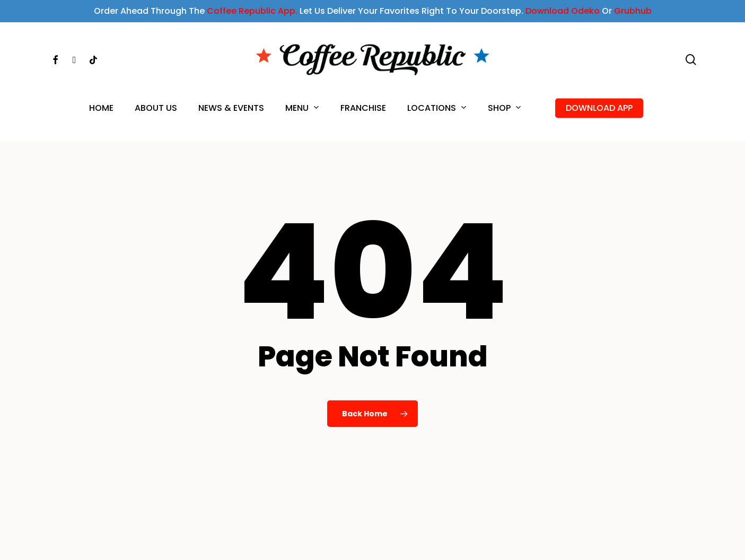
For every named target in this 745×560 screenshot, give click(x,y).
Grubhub (633, 11)
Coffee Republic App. (252, 11)
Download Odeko (563, 11)
